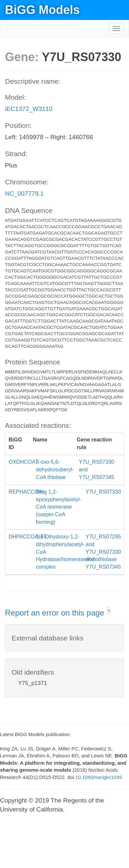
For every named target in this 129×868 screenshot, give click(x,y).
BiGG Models (42, 10)
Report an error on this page (56, 613)
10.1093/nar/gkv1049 (99, 777)
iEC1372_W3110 (29, 109)
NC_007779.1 (24, 193)
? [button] (109, 611)
